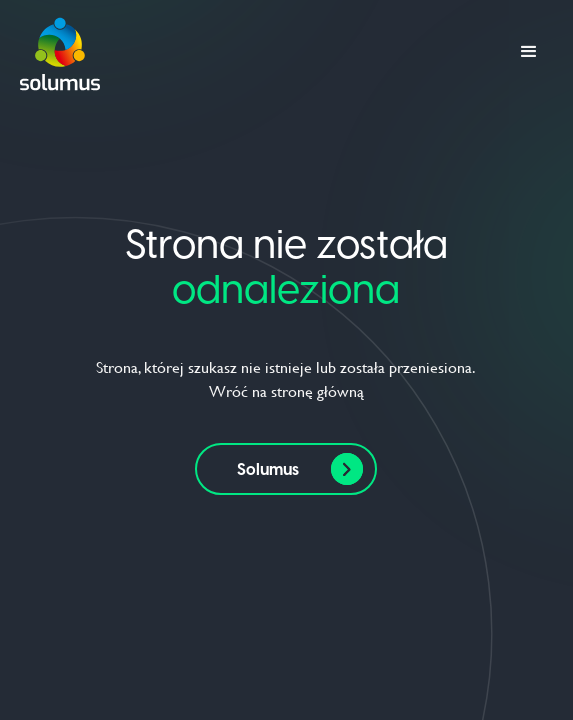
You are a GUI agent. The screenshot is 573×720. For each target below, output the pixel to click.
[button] (529, 52)
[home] (60, 52)
